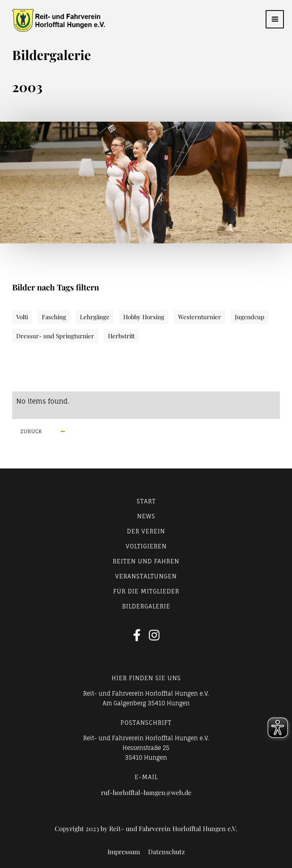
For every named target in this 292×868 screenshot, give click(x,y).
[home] (53, 20)
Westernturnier (200, 317)
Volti (22, 317)
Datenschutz (166, 852)
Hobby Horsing (144, 317)
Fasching (54, 317)
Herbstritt (121, 336)
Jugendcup (250, 317)
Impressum (124, 852)
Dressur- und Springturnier (55, 336)
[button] (275, 19)
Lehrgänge (95, 317)
